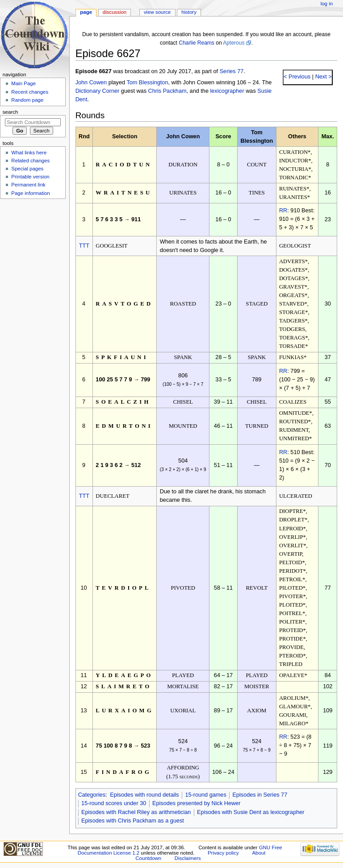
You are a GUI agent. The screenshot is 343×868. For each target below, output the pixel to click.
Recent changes (30, 92)
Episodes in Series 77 (260, 795)
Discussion (115, 12)
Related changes (30, 161)
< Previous (297, 77)
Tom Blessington (147, 83)
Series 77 (232, 71)
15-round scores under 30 (114, 803)
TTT (84, 246)
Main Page (23, 83)
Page (86, 12)
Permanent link (28, 185)
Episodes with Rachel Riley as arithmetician (136, 812)
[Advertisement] (33, 269)
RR (283, 211)
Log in (327, 4)
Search (10, 112)
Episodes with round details (144, 795)
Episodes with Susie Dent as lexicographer (251, 812)
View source (157, 12)
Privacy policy (223, 853)
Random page (27, 100)
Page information (31, 193)
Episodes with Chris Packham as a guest (133, 821)
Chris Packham (167, 91)
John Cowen (91, 83)
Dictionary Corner (98, 91)
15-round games (205, 795)
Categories (92, 795)
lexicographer (227, 91)
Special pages (27, 169)
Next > (323, 77)
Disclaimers (188, 858)
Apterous (234, 43)
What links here (29, 153)
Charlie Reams (197, 43)
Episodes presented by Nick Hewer (196, 803)
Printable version (30, 177)
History (189, 12)
